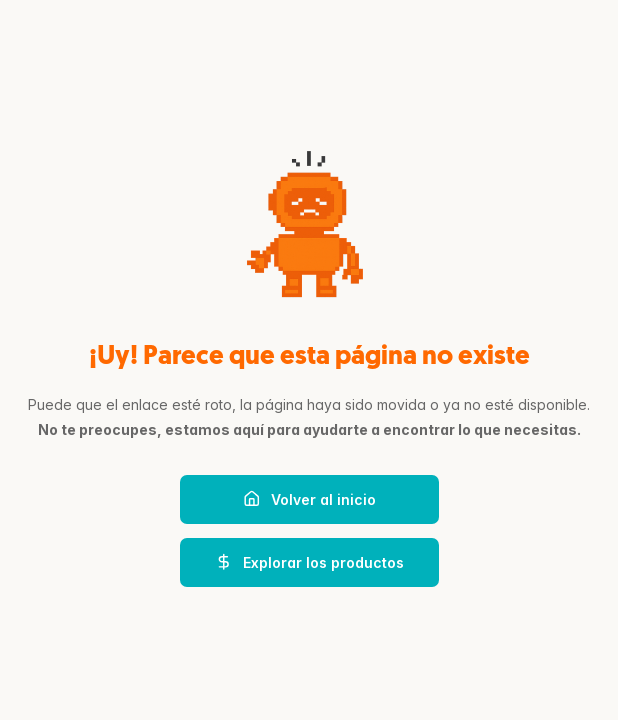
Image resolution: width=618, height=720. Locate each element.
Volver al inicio (309, 499)
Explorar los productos (309, 562)
